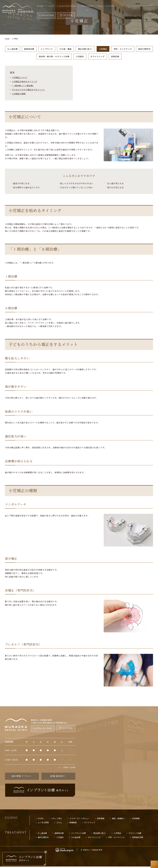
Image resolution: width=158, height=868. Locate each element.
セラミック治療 (140, 834)
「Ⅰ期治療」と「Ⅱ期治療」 (24, 86)
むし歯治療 (19, 49)
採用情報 (140, 819)
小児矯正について (20, 78)
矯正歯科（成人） (103, 834)
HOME (41, 819)
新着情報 (75, 824)
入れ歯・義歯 (75, 49)
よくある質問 (44, 824)
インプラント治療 (80, 834)
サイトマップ (92, 824)
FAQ (100, 6)
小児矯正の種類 (19, 94)
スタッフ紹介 (57, 819)
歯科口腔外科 (33, 57)
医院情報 (104, 819)
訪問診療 (127, 57)
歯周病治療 (37, 49)
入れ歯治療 (78, 839)
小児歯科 (90, 57)
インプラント (55, 49)
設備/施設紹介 (58, 777)
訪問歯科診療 (142, 839)
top (154, 864)
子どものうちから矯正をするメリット (30, 90)
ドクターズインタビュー (81, 819)
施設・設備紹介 (122, 819)
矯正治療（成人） (95, 49)
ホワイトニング (108, 57)
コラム (60, 824)
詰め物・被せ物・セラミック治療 (63, 57)
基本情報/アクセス (21, 777)
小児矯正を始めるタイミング (25, 82)
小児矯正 (114, 49)
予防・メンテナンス (135, 49)
